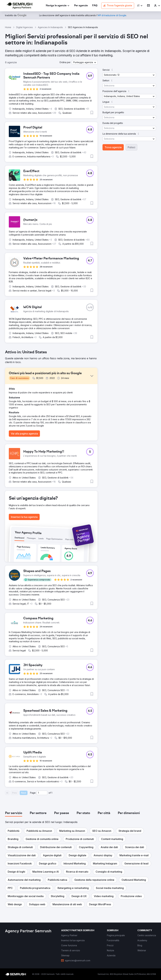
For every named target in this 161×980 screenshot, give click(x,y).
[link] (81, 6)
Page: (33, 793)
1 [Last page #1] (52, 793)
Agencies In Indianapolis (50, 27)
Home (8, 27)
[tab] (14, 813)
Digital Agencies (25, 27)
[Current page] (42, 793)
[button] (140, 6)
